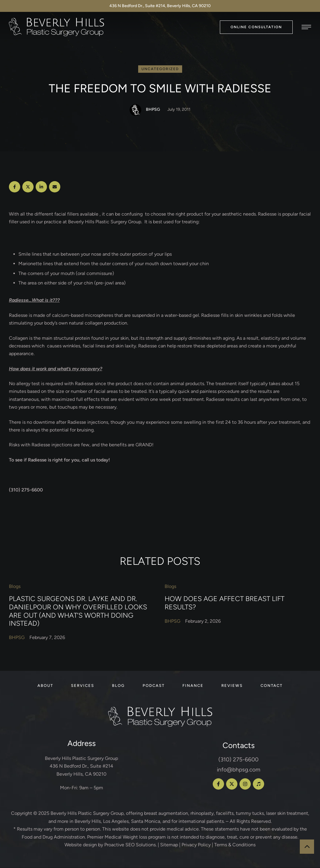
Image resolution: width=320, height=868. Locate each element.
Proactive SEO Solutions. (130, 845)
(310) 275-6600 (238, 760)
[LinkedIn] (41, 187)
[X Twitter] (28, 187)
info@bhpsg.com (239, 770)
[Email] (55, 187)
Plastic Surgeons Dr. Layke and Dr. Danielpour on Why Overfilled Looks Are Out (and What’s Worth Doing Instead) (78, 611)
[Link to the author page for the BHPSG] (135, 110)
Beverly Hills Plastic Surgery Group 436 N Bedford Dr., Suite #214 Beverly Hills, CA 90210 (81, 766)
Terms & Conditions (235, 845)
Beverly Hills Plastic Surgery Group (87, 814)
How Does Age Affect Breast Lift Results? (224, 603)
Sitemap (169, 845)
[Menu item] (45, 686)
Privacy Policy (196, 845)
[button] (256, 27)
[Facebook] (15, 187)
